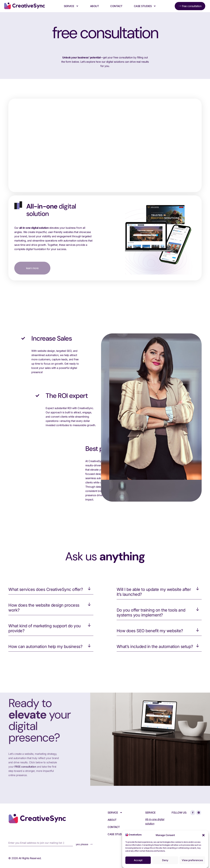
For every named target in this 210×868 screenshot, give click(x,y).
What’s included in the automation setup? (155, 646)
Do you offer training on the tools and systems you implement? (151, 613)
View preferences (192, 860)
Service (71, 6)
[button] (203, 835)
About (94, 6)
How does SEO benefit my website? (150, 631)
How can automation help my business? (45, 646)
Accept (138, 860)
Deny (165, 860)
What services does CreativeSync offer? (46, 589)
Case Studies (145, 6)
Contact (116, 6)
